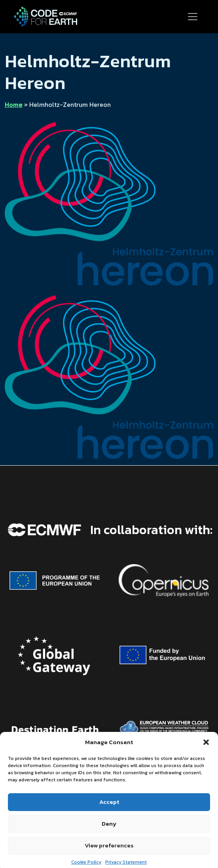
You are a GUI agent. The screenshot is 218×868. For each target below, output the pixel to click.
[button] (206, 750)
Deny (109, 831)
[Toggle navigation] (193, 17)
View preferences (109, 852)
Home (14, 104)
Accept (109, 809)
